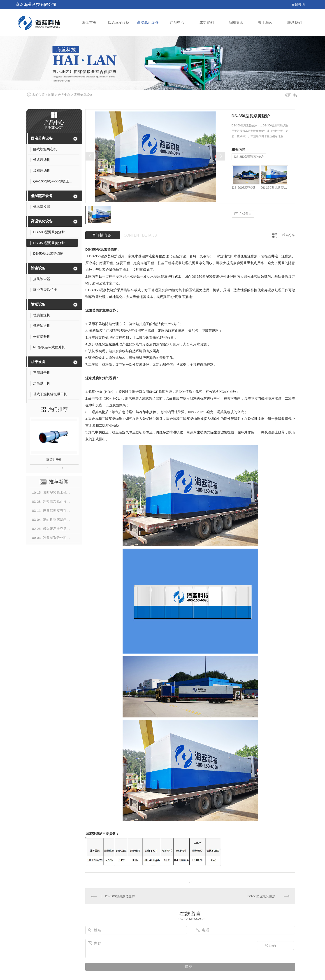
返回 (291, 95)
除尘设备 (38, 268)
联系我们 (295, 22)
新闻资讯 (236, 22)
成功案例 (207, 22)
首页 (51, 95)
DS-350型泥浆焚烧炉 (249, 157)
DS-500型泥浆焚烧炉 (246, 188)
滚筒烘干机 (54, 460)
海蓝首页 (89, 22)
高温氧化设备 (148, 22)
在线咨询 (298, 5)
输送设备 (38, 304)
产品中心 (177, 22)
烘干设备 (38, 362)
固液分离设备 (42, 138)
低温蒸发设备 (118, 22)
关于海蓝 (265, 22)
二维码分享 (287, 235)
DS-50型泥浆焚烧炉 (262, 896)
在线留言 (243, 214)
